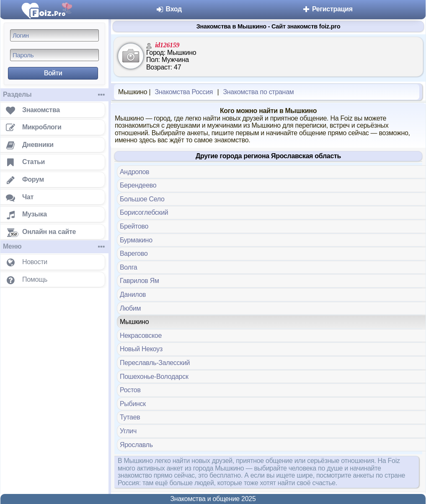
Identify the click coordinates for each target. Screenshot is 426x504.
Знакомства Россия (184, 92)
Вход (169, 9)
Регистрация (327, 9)
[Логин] (54, 35)
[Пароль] (54, 55)
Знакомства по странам (258, 92)
